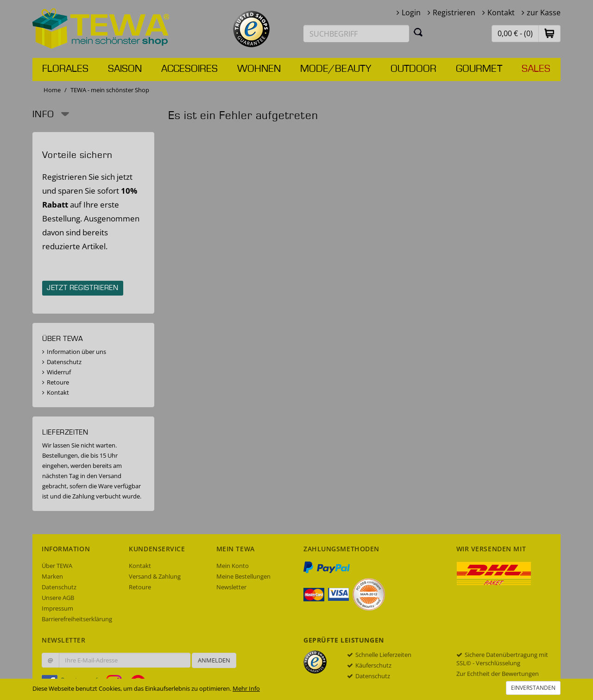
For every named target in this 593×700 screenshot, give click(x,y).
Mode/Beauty (336, 69)
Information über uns (76, 352)
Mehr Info (246, 688)
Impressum (57, 608)
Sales (536, 69)
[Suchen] (418, 32)
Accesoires (189, 69)
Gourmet (479, 69)
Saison (125, 69)
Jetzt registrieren (83, 288)
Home (52, 90)
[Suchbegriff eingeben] (356, 34)
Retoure (58, 382)
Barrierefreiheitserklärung (77, 619)
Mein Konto (233, 566)
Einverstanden (533, 688)
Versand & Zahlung (155, 576)
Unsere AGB (58, 598)
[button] (549, 33)
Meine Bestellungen (243, 576)
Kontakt (501, 13)
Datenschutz (64, 362)
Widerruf (59, 372)
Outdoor (413, 69)
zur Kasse (544, 13)
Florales (65, 69)
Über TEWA (57, 566)
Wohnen (259, 69)
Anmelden (214, 660)
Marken (52, 576)
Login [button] (411, 13)
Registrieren (454, 13)
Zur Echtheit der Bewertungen (498, 674)
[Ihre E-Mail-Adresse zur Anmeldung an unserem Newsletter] (125, 660)
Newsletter (231, 587)
